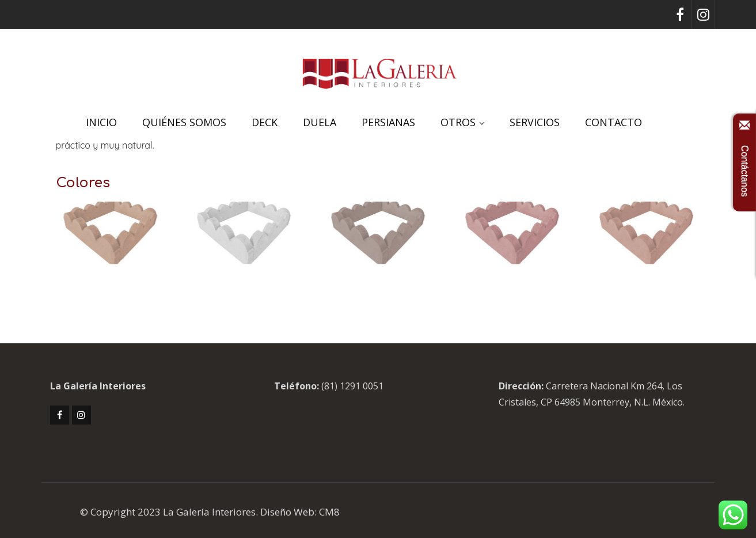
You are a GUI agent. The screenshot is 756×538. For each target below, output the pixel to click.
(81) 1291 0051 (352, 386)
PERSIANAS (388, 122)
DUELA (320, 122)
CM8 (329, 512)
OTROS (462, 122)
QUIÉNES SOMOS (184, 122)
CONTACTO (613, 122)
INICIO (101, 122)
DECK (265, 122)
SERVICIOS (535, 122)
